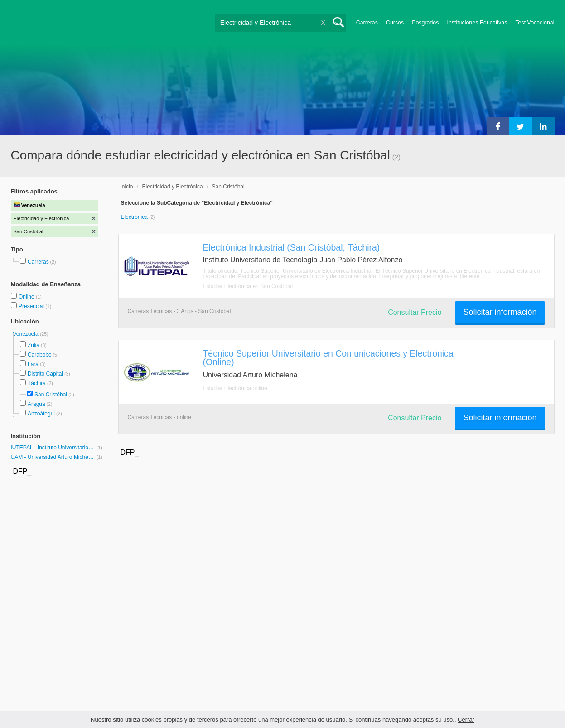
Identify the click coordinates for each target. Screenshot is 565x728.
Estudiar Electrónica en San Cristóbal (248, 286)
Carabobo (40, 355)
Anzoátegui (41, 414)
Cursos (395, 23)
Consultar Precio (415, 312)
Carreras (367, 23)
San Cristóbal (51, 395)
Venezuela (27, 334)
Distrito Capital (45, 374)
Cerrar (466, 720)
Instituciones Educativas (477, 23)
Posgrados (425, 23)
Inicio (127, 187)
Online (27, 297)
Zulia (34, 345)
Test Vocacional (535, 23)
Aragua (36, 404)
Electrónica (135, 217)
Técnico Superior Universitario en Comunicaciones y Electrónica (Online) (328, 358)
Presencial (32, 306)
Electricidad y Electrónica (173, 187)
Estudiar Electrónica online (235, 388)
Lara (33, 364)
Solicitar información (500, 312)
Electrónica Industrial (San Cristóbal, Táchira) (292, 247)
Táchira (37, 383)
